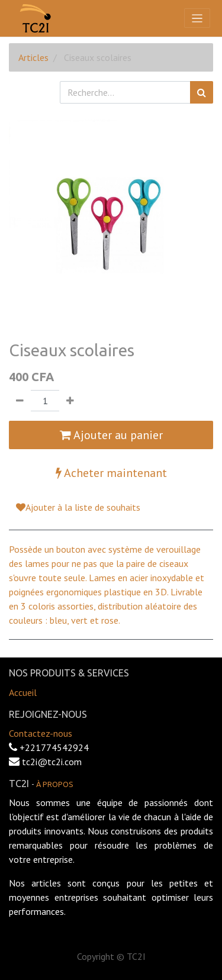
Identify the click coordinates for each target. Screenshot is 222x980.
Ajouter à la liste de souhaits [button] (78, 507)
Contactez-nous (41, 733)
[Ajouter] (70, 401)
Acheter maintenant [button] (111, 473)
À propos (55, 784)
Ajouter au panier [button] (111, 435)
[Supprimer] (20, 401)
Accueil (23, 692)
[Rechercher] (202, 92)
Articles (33, 57)
